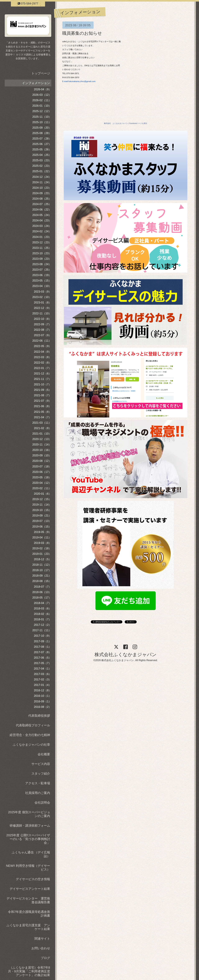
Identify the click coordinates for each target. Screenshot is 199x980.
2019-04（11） (42, 537)
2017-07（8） (43, 652)
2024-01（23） (42, 237)
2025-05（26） (42, 149)
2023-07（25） (42, 270)
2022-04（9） (43, 352)
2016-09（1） (43, 701)
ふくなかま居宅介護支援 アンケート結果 (28, 927)
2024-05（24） (42, 215)
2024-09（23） (42, 193)
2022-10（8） (43, 319)
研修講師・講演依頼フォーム (30, 826)
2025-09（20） (42, 128)
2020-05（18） (42, 477)
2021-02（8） (43, 428)
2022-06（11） (42, 341)
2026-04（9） (43, 89)
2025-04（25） (42, 155)
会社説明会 (42, 802)
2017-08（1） (43, 647)
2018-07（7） (43, 587)
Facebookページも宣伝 (138, 123)
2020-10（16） (42, 450)
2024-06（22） (42, 210)
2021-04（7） (43, 417)
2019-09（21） (42, 516)
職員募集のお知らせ (82, 33)
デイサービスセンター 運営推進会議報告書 (28, 900)
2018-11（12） (42, 565)
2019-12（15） (42, 499)
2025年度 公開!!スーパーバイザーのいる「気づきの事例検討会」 (28, 839)
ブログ (45, 958)
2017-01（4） (43, 685)
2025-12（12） (42, 111)
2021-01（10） (42, 434)
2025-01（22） (42, 171)
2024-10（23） (42, 188)
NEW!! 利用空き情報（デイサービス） (28, 868)
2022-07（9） (43, 335)
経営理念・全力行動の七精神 (30, 735)
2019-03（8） (43, 543)
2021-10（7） (43, 384)
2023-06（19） (42, 275)
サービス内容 (41, 764)
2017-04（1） (43, 669)
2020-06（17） (42, 472)
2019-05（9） (43, 532)
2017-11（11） (42, 630)
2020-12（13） (42, 439)
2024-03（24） (42, 226)
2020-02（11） (42, 488)
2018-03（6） (43, 608)
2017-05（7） (43, 663)
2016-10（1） (43, 696)
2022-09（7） (43, 324)
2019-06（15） (42, 527)
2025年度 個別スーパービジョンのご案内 (29, 814)
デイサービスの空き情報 (33, 879)
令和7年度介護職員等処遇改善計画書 (29, 914)
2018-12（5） (43, 559)
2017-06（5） (43, 658)
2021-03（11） (42, 423)
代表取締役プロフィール (33, 725)
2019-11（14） (42, 505)
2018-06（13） (42, 592)
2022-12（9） (43, 308)
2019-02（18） (42, 548)
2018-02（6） (43, 614)
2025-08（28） (42, 133)
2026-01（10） (42, 106)
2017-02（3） (43, 679)
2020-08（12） (42, 461)
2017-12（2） (43, 625)
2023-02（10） (42, 297)
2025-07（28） (42, 139)
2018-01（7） (43, 619)
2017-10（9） (43, 636)
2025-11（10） (42, 117)
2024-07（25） (42, 204)
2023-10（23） (42, 253)
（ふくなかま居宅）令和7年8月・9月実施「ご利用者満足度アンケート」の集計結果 (29, 971)
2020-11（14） (42, 445)
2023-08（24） (42, 264)
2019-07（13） (42, 521)
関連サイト (42, 939)
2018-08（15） (42, 581)
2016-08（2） (43, 707)
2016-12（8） (43, 690)
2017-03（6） (43, 674)
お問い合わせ (41, 948)
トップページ (41, 73)
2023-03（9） (43, 292)
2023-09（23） (42, 259)
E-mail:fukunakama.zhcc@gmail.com (79, 81)
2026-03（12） (42, 95)
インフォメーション (36, 83)
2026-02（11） (42, 100)
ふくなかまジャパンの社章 (31, 745)
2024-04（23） (42, 220)
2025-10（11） (42, 122)
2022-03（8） (43, 357)
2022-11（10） (42, 313)
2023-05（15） (42, 281)
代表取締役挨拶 (39, 716)
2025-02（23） (42, 166)
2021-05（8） (43, 412)
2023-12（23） (42, 242)
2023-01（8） (43, 303)
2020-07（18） (42, 466)
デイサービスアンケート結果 (30, 889)
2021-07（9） (43, 401)
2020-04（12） (42, 483)
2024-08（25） (42, 199)
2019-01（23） (42, 554)
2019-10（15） (42, 510)
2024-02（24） (42, 231)
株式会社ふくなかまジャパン (126, 655)
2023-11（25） (42, 248)
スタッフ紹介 (41, 774)
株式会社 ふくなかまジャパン (116, 123)
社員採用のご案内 (38, 793)
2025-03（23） (42, 160)
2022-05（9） (43, 346)
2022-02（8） (43, 363)
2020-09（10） (42, 455)
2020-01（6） (43, 494)
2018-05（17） (42, 598)
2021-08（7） (43, 395)
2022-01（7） (43, 368)
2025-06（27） (42, 144)
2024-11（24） (42, 182)
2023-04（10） (42, 286)
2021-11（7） (43, 379)
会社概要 (44, 754)
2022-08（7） (43, 330)
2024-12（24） (42, 177)
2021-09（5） (43, 390)
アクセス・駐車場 (38, 783)
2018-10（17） (42, 570)
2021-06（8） (43, 406)
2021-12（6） (43, 374)
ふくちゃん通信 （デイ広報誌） (31, 854)
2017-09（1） (43, 641)
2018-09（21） (42, 576)
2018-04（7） (43, 603)
